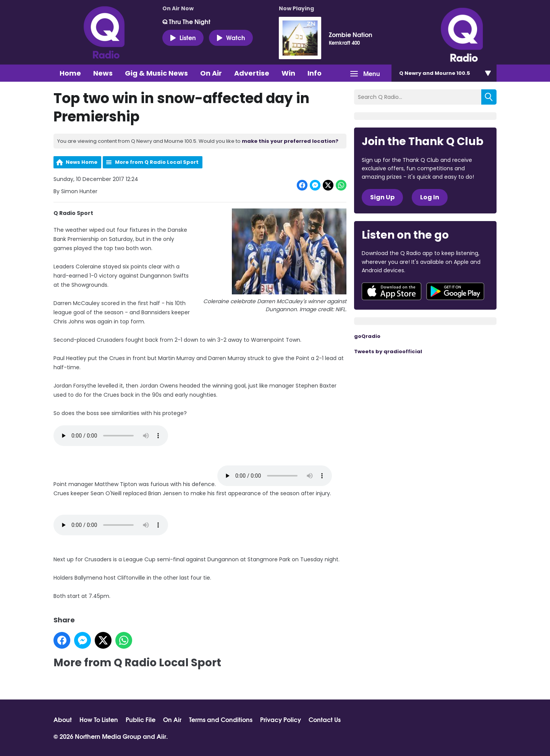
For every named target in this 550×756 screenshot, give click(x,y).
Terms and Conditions (221, 719)
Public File (141, 719)
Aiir (161, 736)
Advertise (252, 73)
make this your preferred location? (290, 141)
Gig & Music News (156, 73)
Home (70, 73)
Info (315, 73)
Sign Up (382, 197)
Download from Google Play (455, 291)
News (103, 73)
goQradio (367, 336)
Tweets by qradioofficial (388, 351)
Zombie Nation (351, 34)
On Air (211, 73)
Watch (231, 37)
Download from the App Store (391, 291)
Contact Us (325, 719)
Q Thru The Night (186, 21)
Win (288, 73)
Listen (183, 37)
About (63, 719)
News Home (82, 162)
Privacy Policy (281, 719)
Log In (430, 197)
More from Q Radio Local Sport (157, 162)
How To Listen (99, 719)
